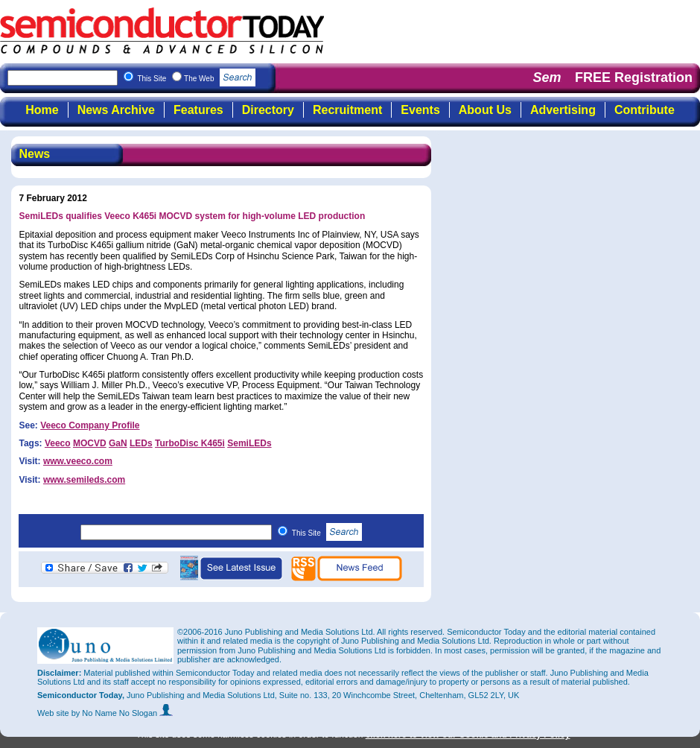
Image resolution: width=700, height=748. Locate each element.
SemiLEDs (249, 443)
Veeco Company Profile (90, 425)
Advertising (563, 110)
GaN (118, 443)
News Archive (116, 110)
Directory (268, 110)
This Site (327, 533)
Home (42, 110)
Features (198, 110)
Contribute (645, 110)
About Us (485, 110)
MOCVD (90, 443)
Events (420, 110)
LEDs (141, 443)
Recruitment (347, 110)
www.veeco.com (78, 461)
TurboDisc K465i (190, 443)
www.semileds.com (84, 480)
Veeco (58, 443)
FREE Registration (634, 77)
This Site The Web (196, 79)
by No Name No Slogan (122, 713)
